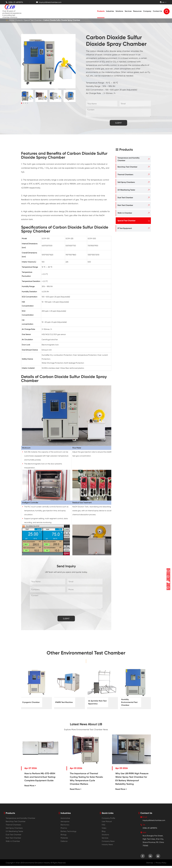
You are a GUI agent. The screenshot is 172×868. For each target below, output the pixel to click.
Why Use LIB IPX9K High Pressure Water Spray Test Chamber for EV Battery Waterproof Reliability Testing (132, 781)
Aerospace (65, 824)
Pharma (64, 830)
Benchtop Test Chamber (127, 167)
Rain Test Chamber (125, 205)
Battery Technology (68, 833)
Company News (108, 843)
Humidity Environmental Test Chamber (129, 702)
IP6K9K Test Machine (61, 702)
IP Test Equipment (125, 228)
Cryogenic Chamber (28, 702)
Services (128, 11)
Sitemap (150, 865)
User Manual (107, 824)
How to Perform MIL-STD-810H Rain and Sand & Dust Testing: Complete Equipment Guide (40, 779)
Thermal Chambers (125, 175)
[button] (22, 103)
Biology (64, 837)
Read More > (30, 788)
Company (147, 11)
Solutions (119, 11)
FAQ (103, 827)
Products (101, 11)
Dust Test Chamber (125, 198)
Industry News (107, 847)
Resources (137, 11)
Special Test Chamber (33, 20)
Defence (64, 843)
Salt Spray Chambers (126, 182)
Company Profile (108, 820)
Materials (64, 840)
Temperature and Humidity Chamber (129, 159)
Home (11, 20)
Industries (110, 11)
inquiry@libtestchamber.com (49, 2)
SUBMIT (118, 123)
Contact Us (157, 11)
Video (104, 830)
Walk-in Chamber (125, 213)
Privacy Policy (161, 865)
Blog (104, 833)
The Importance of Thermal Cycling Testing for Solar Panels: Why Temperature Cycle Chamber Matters (86, 781)
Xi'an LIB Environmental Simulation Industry (33, 865)
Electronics (65, 827)
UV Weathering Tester (126, 190)
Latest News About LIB (86, 725)
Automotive (65, 820)
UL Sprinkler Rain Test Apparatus (97, 702)
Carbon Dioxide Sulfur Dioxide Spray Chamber (62, 20)
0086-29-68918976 (14, 2)
